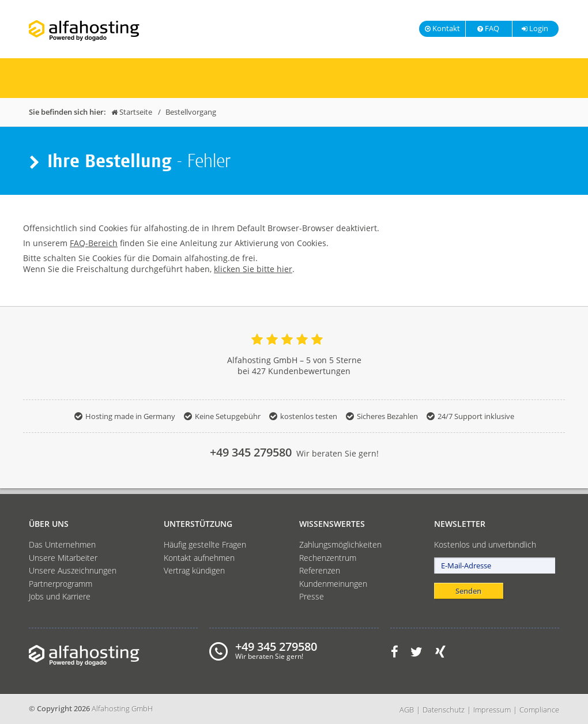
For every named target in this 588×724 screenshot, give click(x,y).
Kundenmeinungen (333, 584)
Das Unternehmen (62, 544)
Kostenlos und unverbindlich (485, 544)
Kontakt (442, 28)
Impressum (492, 710)
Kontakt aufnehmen (199, 558)
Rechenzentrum (328, 558)
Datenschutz (444, 710)
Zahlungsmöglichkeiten (340, 544)
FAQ (488, 28)
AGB (407, 710)
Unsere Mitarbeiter (63, 558)
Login (534, 28)
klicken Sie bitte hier (253, 269)
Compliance (539, 710)
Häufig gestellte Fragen (205, 544)
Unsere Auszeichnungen (73, 570)
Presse (312, 596)
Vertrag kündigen (194, 570)
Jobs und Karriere (60, 596)
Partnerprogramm (61, 584)
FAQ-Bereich (94, 243)
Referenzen (320, 570)
